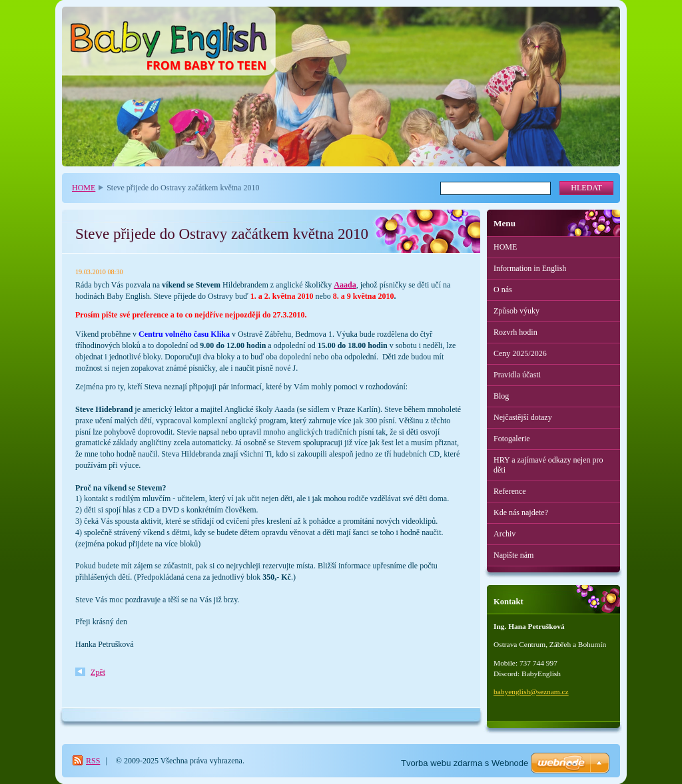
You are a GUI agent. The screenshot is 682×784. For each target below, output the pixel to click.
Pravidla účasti (517, 375)
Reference (510, 491)
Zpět (98, 672)
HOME (84, 188)
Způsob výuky (516, 311)
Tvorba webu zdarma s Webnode (465, 763)
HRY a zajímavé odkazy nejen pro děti (548, 465)
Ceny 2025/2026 (520, 353)
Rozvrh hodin (515, 332)
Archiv (505, 534)
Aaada (345, 285)
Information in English (530, 268)
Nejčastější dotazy (523, 417)
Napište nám (513, 555)
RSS (93, 761)
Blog (501, 396)
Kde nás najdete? (521, 512)
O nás (503, 290)
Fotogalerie (512, 439)
